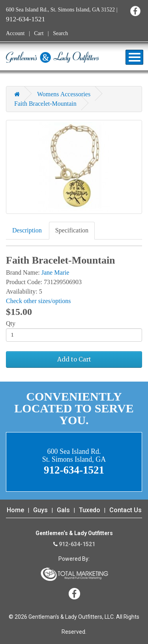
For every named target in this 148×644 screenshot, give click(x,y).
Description (27, 230)
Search (60, 33)
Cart (39, 33)
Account (15, 33)
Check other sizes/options (38, 301)
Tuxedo (90, 510)
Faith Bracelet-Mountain (45, 104)
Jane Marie (55, 272)
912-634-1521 (25, 19)
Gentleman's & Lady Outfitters (52, 57)
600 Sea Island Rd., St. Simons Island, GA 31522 (60, 10)
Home (15, 510)
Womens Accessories (64, 94)
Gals (63, 510)
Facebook (135, 11)
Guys (40, 510)
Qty (11, 323)
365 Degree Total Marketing (74, 574)
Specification (72, 230)
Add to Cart (74, 359)
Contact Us (126, 510)
